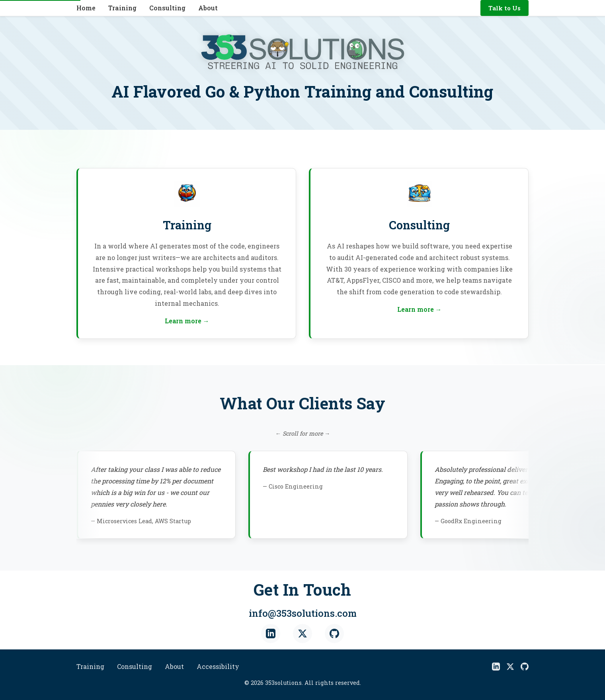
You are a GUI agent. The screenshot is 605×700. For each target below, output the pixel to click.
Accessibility (218, 666)
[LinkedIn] (271, 635)
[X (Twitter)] (302, 635)
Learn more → (187, 321)
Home (86, 8)
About (208, 8)
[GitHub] (334, 635)
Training (122, 8)
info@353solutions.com (303, 614)
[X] (510, 667)
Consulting (167, 8)
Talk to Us (504, 8)
